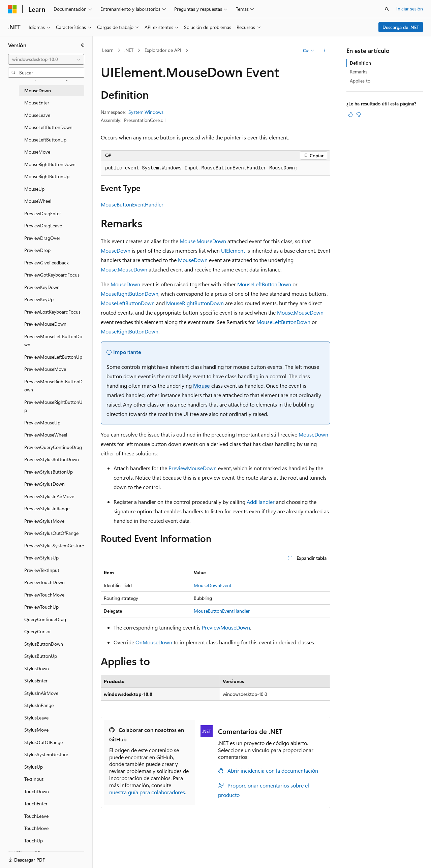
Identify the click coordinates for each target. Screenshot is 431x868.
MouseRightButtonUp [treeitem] (47, 176)
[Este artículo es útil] (350, 115)
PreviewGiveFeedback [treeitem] (47, 263)
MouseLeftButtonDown (264, 284)
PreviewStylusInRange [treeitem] (47, 508)
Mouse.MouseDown (203, 241)
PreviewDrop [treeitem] (37, 250)
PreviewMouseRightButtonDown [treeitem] (53, 386)
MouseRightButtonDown (130, 294)
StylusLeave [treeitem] (36, 718)
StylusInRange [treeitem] (39, 705)
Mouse (202, 385)
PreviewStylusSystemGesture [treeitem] (54, 545)
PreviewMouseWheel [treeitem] (46, 435)
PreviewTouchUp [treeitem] (41, 607)
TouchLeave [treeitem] (36, 816)
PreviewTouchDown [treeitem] (44, 582)
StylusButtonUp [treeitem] (41, 656)
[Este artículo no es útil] (359, 115)
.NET (129, 50)
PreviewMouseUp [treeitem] (42, 423)
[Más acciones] (324, 51)
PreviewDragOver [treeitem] (42, 238)
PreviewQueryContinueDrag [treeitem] (53, 447)
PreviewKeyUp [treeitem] (39, 299)
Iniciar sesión (410, 9)
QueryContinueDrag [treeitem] (45, 619)
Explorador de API (163, 50)
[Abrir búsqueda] (387, 9)
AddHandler (261, 502)
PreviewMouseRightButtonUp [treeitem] (53, 406)
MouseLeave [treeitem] (37, 115)
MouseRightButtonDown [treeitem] (50, 164)
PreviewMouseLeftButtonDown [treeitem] (53, 341)
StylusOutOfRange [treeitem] (43, 742)
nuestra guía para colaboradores (147, 792)
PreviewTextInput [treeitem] (42, 570)
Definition (360, 63)
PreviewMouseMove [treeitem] (45, 369)
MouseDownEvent (213, 585)
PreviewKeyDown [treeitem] (42, 287)
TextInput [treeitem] (34, 779)
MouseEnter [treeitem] (37, 103)
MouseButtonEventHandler (132, 204)
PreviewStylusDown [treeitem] (44, 484)
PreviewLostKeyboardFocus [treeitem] (52, 312)
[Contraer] (83, 45)
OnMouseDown (154, 642)
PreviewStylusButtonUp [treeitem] (49, 472)
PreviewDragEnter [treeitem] (43, 213)
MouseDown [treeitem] (38, 90)
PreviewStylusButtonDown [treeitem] (52, 459)
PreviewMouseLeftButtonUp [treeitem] (53, 357)
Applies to (360, 81)
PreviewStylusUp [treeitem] (41, 558)
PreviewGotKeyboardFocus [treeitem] (52, 275)
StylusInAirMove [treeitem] (41, 693)
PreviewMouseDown (193, 468)
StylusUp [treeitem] (34, 767)
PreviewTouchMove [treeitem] (44, 595)
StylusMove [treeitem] (36, 730)
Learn (108, 50)
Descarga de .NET (401, 27)
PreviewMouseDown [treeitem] (45, 324)
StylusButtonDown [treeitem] (44, 644)
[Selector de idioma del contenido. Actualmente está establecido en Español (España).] (33, 857)
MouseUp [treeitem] (34, 189)
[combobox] (46, 59)
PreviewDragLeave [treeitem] (43, 226)
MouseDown (116, 250)
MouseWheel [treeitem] (38, 201)
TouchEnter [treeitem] (36, 803)
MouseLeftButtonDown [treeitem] (48, 127)
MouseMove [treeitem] (37, 152)
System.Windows (146, 112)
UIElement (233, 250)
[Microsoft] (12, 9)
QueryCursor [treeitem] (38, 631)
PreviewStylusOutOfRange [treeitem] (51, 533)
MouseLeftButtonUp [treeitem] (45, 140)
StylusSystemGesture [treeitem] (46, 754)
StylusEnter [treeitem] (36, 681)
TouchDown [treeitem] (37, 791)
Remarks (359, 72)
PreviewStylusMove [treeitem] (44, 521)
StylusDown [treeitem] (37, 668)
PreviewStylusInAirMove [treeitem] (49, 496)
